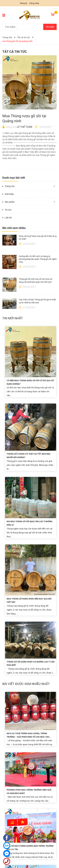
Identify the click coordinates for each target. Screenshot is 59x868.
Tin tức (8, 210)
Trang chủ (10, 186)
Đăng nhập (34, 3)
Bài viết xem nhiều (14, 228)
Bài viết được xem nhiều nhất (26, 684)
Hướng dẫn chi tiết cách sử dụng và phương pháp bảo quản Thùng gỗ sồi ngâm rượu (38, 259)
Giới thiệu (9, 194)
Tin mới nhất (13, 318)
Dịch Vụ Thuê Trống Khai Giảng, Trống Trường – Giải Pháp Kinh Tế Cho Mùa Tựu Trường (28, 737)
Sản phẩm (10, 202)
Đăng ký (24, 3)
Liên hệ (8, 218)
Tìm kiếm (50, 27)
